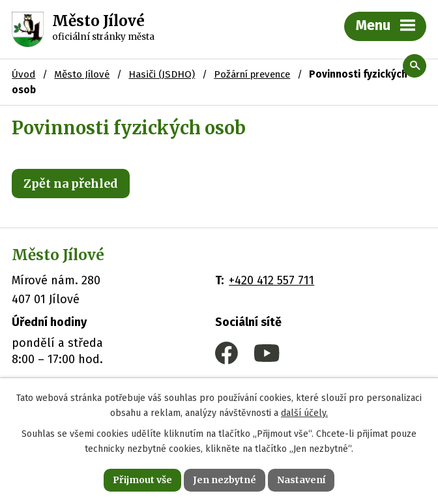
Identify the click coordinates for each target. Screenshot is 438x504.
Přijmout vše (142, 480)
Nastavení (301, 480)
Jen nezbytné (225, 480)
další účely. (304, 413)
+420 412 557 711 (271, 280)
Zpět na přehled (71, 184)
